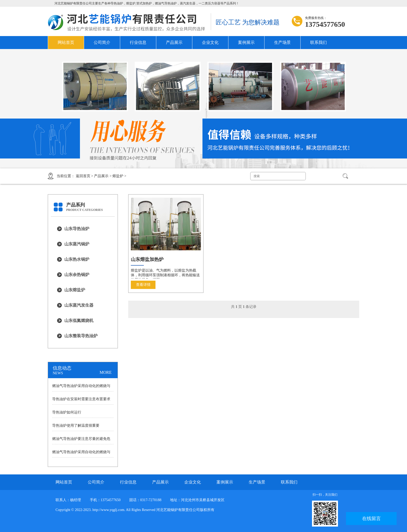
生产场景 (282, 42)
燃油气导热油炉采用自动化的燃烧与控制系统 (81, 388)
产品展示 (174, 42)
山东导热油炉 (77, 229)
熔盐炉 (118, 176)
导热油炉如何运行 (67, 412)
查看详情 (143, 285)
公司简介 (102, 42)
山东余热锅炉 (77, 275)
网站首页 (66, 42)
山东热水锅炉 (77, 259)
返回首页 (83, 176)
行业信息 (138, 42)
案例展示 (246, 42)
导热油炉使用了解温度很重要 (76, 426)
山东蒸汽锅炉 (77, 244)
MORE (106, 372)
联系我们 (318, 42)
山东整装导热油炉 (81, 336)
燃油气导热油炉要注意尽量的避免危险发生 (81, 440)
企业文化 (210, 42)
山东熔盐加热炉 (147, 259)
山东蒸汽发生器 (79, 305)
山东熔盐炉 (75, 290)
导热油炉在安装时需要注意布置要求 (81, 399)
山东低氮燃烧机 (79, 320)
